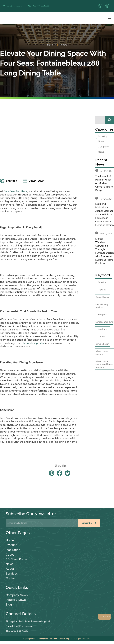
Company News (17, 595)
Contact (11, 578)
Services (12, 573)
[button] (109, 18)
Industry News (16, 600)
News (10, 564)
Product (11, 545)
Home (10, 540)
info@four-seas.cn (15, 6)
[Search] (110, 120)
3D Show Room (16, 559)
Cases (10, 554)
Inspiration (13, 550)
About (10, 569)
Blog (9, 604)
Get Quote (104, 617)
